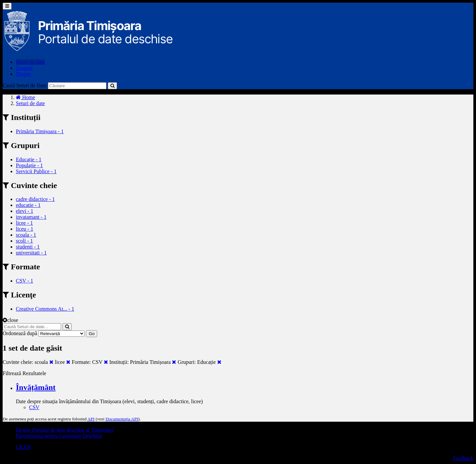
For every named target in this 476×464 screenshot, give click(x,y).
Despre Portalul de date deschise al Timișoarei (65, 430)
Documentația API (122, 419)
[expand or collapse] (7, 6)
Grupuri (24, 68)
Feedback (463, 458)
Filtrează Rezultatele (24, 373)
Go (92, 334)
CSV (34, 407)
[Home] (25, 97)
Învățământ (36, 387)
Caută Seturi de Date (25, 85)
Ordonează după (20, 333)
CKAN (23, 447)
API (91, 419)
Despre (23, 74)
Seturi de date (30, 62)
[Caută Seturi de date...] (32, 327)
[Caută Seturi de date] (77, 86)
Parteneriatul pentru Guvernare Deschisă (59, 436)
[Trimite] (112, 86)
